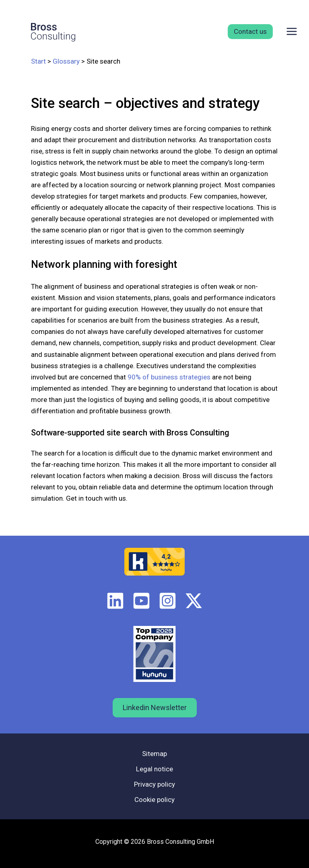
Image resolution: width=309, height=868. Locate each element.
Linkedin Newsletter (155, 707)
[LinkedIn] (115, 601)
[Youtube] (141, 601)
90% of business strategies (169, 377)
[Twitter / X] (194, 601)
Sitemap (154, 754)
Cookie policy (154, 800)
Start (38, 61)
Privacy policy (154, 784)
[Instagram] (168, 601)
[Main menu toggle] (292, 31)
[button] (247, 32)
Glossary (66, 61)
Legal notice (154, 769)
